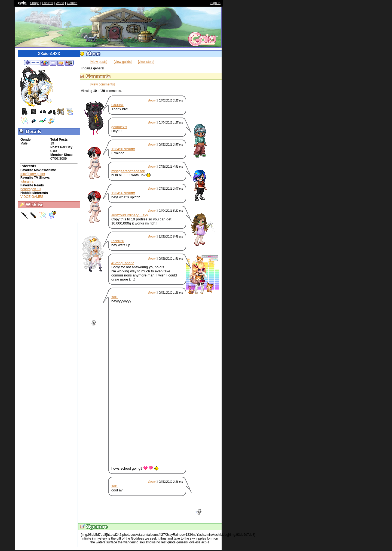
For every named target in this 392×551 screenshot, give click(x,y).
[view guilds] (123, 62)
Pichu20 (118, 241)
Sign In (215, 3)
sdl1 (115, 297)
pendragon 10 (30, 189)
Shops (35, 3)
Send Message (53, 63)
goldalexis (119, 127)
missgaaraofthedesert (128, 171)
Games (72, 3)
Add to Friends (45, 63)
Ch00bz (117, 105)
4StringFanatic (123, 263)
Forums (48, 3)
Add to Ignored (69, 63)
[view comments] (102, 84)
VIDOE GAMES (32, 197)
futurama (27, 181)
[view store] (146, 62)
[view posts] (99, 62)
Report (152, 101)
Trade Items (61, 63)
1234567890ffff (123, 149)
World (60, 3)
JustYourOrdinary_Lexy (130, 215)
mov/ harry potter (33, 174)
